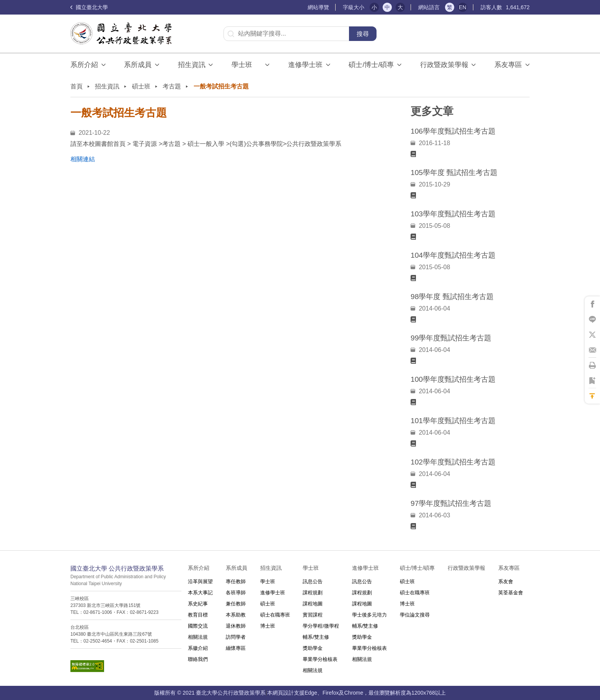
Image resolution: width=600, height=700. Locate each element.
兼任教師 (236, 604)
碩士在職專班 (275, 615)
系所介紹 (84, 65)
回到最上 (592, 396)
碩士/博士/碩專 (371, 65)
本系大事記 (200, 593)
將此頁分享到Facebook (592, 304)
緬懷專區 (236, 648)
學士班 (268, 581)
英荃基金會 (511, 593)
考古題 (172, 86)
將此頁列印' (592, 365)
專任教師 (236, 581)
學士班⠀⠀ (247, 65)
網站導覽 (318, 7)
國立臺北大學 (89, 7)
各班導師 (236, 593)
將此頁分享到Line (592, 319)
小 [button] (374, 7)
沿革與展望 (200, 581)
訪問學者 (236, 637)
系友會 (506, 581)
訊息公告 (313, 581)
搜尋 (363, 34)
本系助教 (236, 615)
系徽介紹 (198, 648)
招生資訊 (192, 65)
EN (462, 7)
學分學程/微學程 (321, 626)
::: (304, 7)
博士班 (268, 626)
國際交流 (198, 626)
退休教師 (236, 626)
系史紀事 (198, 604)
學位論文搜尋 (415, 615)
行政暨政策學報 (444, 65)
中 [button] (387, 7)
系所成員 (138, 65)
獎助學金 (313, 648)
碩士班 (141, 86)
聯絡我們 (198, 659)
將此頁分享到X (592, 335)
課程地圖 (313, 604)
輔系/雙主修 (316, 637)
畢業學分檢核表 (320, 659)
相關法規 (198, 637)
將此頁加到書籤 (592, 381)
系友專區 (508, 65)
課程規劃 (313, 593)
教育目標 (198, 615)
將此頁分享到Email (592, 350)
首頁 (77, 86)
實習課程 (313, 615)
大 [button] (400, 7)
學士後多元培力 (369, 615)
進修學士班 (305, 65)
